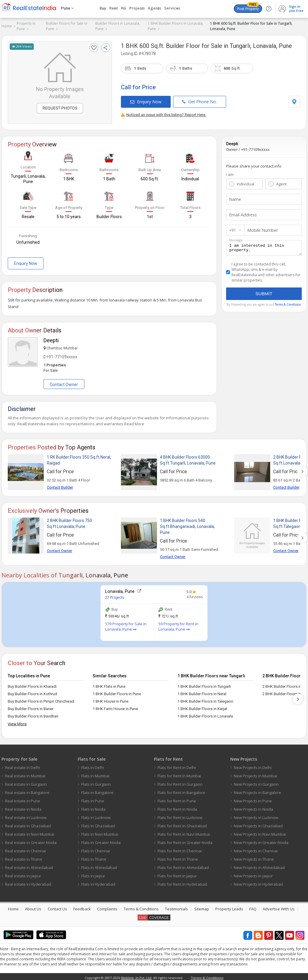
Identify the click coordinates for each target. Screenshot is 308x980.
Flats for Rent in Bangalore (181, 790)
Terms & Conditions (141, 907)
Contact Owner (64, 382)
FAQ (253, 907)
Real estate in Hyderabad (28, 882)
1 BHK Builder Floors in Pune (117, 692)
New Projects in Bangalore (258, 790)
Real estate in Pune (23, 799)
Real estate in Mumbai (25, 774)
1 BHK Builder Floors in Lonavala (205, 714)
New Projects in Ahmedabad (259, 865)
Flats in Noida (93, 807)
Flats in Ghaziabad (98, 824)
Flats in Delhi (93, 765)
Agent (281, 182)
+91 (232, 228)
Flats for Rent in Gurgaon (180, 782)
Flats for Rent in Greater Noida (185, 840)
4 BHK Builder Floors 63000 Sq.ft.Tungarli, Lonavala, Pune (188, 458)
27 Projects (115, 595)
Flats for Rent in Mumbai (179, 774)
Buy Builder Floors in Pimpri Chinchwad (41, 699)
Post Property (248, 8)
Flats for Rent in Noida (177, 807)
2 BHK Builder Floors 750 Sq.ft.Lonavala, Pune (69, 521)
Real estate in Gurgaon (26, 782)
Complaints (107, 907)
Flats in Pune (93, 799)
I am (230, 172)
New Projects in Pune (253, 799)
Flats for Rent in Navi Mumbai (184, 832)
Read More (134, 422)
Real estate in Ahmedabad (29, 865)
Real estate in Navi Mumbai (30, 832)
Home (7, 26)
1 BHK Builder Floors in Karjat (202, 707)
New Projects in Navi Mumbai (260, 832)
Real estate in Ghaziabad (28, 824)
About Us (33, 907)
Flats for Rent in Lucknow (180, 815)
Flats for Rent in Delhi (177, 765)
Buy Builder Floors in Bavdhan (33, 714)
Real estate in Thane (24, 857)
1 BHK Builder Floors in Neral (202, 692)
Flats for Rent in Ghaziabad (182, 824)
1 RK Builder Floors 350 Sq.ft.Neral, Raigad (79, 458)
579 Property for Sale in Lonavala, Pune (126, 625)
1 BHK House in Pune (111, 699)
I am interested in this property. (264, 247)
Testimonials (176, 907)
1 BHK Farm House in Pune (115, 707)
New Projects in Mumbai (255, 774)
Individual (246, 182)
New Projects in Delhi (253, 765)
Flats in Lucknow (96, 815)
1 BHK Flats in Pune (109, 684)
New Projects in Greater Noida (261, 840)
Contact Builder (60, 485)
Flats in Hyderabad (98, 882)
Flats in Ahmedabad (99, 865)
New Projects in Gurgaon (256, 782)
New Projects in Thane (254, 857)
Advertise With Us (279, 907)
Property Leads (229, 907)
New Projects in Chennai (256, 849)
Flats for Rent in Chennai (180, 849)
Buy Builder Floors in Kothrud (32, 692)
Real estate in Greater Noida (31, 840)
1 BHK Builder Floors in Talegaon (205, 699)
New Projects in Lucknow (256, 815)
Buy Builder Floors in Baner (31, 707)
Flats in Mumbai (95, 774)
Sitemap (202, 907)
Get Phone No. (200, 100)
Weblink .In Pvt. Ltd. (137, 976)
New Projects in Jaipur (253, 874)
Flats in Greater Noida (101, 840)
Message (236, 238)
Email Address (242, 213)
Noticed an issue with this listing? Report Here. (164, 113)
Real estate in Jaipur (23, 874)
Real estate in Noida (23, 807)
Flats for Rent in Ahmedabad (183, 865)
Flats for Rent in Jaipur (177, 874)
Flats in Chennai (96, 849)
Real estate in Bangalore (27, 790)
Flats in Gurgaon (96, 782)
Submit (264, 293)
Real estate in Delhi (22, 765)
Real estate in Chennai (25, 849)
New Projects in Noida (253, 807)
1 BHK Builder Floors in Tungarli (204, 684)
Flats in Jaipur (93, 874)
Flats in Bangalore (97, 790)
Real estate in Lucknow (26, 815)
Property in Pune (26, 26)
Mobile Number (261, 228)
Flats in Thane (94, 857)
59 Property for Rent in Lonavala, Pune (178, 625)
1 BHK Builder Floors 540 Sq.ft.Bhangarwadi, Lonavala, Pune (187, 524)
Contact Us (57, 907)
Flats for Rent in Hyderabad (182, 882)
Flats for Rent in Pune (177, 799)
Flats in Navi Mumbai (100, 832)
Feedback (82, 907)
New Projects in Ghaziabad (258, 824)
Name (234, 197)
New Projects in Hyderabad (258, 882)
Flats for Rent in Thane (178, 857)
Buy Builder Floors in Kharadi (32, 684)
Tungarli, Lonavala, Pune (261, 44)
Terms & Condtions (288, 304)
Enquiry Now (146, 100)
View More (17, 722)
